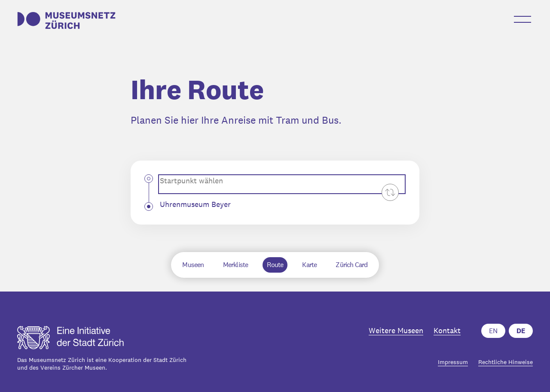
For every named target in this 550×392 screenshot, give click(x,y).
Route (275, 265)
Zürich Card (351, 265)
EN (493, 331)
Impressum (453, 362)
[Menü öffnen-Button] (522, 19)
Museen (193, 265)
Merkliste (236, 265)
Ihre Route (197, 90)
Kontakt (447, 331)
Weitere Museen (396, 331)
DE (521, 331)
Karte (309, 265)
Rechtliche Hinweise (506, 362)
